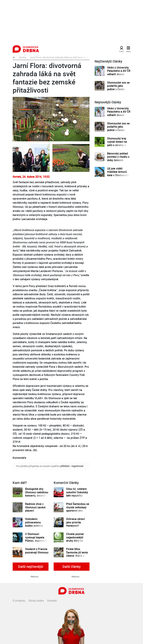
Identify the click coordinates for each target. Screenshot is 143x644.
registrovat (77, 466)
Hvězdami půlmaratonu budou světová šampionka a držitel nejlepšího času (36, 527)
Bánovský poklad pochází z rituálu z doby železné (118, 157)
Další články (72, 567)
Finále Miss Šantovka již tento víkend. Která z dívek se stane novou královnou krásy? (77, 557)
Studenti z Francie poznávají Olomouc (37, 551)
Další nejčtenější (31, 567)
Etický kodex (36, 601)
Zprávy (22, 57)
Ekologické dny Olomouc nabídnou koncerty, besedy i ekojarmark (37, 494)
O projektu (19, 601)
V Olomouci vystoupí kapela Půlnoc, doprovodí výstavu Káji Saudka (36, 541)
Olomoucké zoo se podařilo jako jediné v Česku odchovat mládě (118, 88)
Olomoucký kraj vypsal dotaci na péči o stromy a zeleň (117, 143)
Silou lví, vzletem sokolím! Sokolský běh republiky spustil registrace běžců (77, 496)
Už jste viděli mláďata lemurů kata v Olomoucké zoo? (118, 174)
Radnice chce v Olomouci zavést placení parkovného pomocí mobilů (35, 511)
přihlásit (65, 466)
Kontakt (52, 601)
